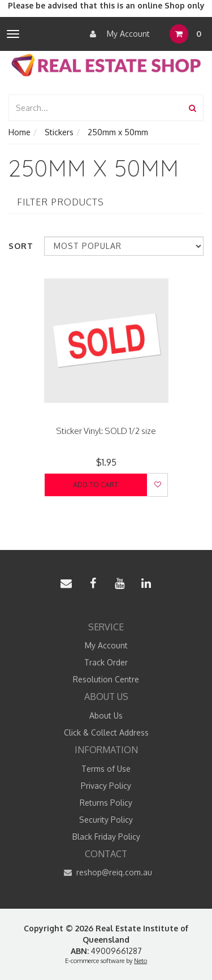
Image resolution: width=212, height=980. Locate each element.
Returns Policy (106, 803)
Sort (21, 246)
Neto (140, 961)
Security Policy (106, 820)
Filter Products (60, 203)
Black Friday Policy (106, 837)
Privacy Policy (106, 786)
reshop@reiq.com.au (106, 872)
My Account (117, 34)
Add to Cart (96, 485)
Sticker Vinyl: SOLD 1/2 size (106, 431)
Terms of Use (106, 769)
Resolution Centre (106, 679)
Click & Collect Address (106, 732)
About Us (106, 715)
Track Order (106, 662)
